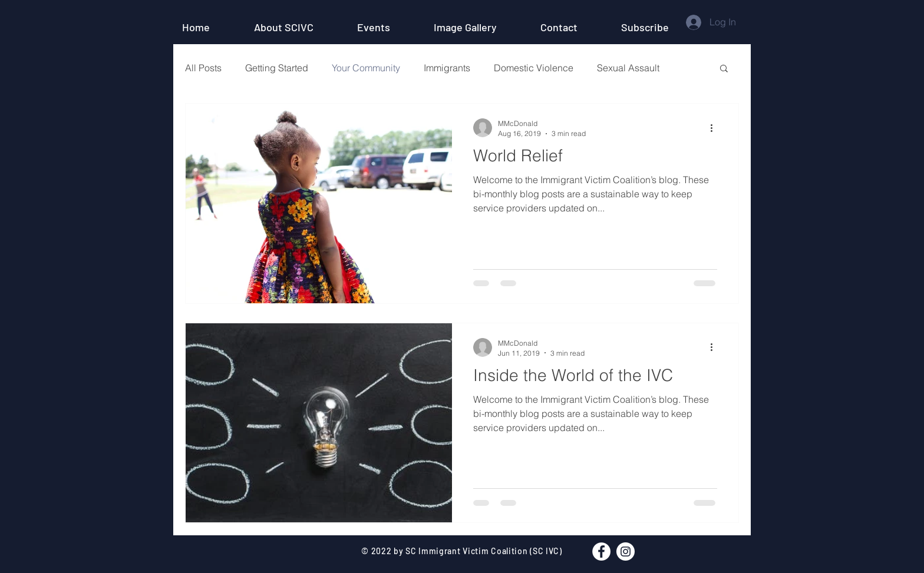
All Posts (203, 68)
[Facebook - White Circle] (601, 552)
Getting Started (277, 68)
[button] (658, 27)
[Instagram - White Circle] (626, 552)
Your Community (366, 68)
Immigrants (447, 68)
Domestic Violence (534, 68)
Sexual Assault (628, 68)
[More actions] (715, 128)
